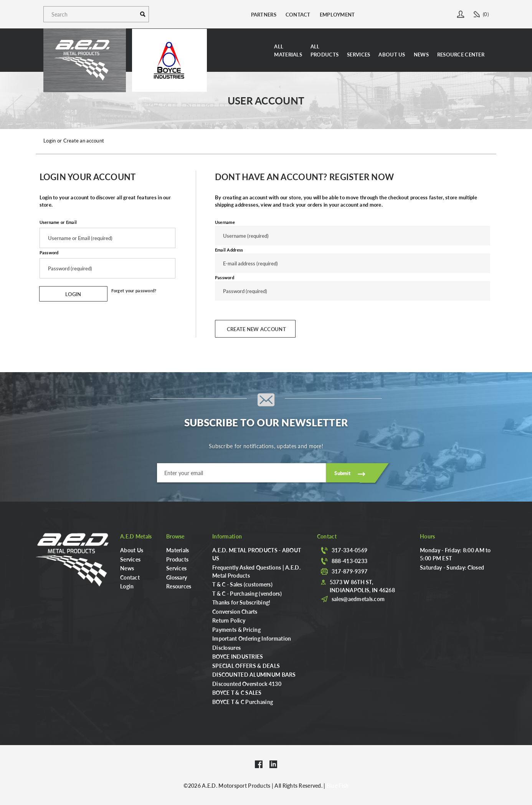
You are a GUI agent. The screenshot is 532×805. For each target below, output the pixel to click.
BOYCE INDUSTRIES (238, 656)
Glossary (177, 577)
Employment (337, 14)
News (421, 54)
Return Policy (229, 620)
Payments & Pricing (236, 629)
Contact (298, 14)
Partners (264, 14)
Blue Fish (338, 785)
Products (177, 559)
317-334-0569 (349, 550)
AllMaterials (288, 50)
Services (359, 54)
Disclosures (226, 648)
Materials (178, 550)
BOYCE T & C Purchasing (243, 702)
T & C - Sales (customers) (242, 584)
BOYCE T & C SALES (237, 692)
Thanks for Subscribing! (241, 602)
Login (127, 586)
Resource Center (461, 54)
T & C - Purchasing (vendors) (247, 593)
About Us (392, 54)
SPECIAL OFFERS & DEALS (246, 666)
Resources (179, 586)
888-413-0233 (349, 561)
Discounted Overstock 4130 (247, 684)
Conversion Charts (235, 611)
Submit (342, 473)
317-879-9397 (349, 571)
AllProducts (325, 50)
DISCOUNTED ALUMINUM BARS (254, 674)
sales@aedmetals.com (358, 599)
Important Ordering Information (252, 638)
